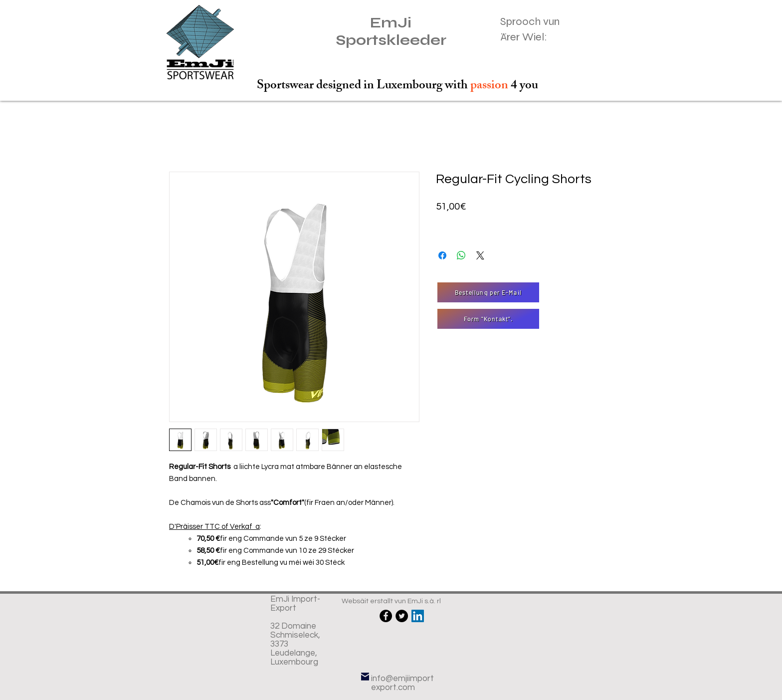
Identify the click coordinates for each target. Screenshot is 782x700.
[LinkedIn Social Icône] (418, 616)
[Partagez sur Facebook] (442, 255)
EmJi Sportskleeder (391, 31)
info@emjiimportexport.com (402, 683)
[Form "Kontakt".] (488, 319)
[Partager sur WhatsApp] (461, 255)
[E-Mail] (365, 676)
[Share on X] (480, 255)
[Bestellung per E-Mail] (488, 292)
